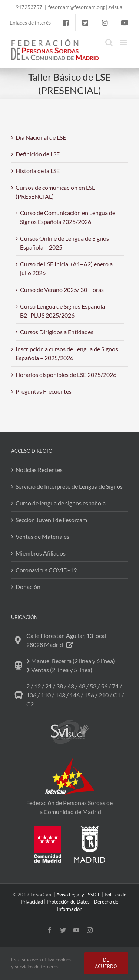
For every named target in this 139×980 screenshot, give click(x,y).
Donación (28, 587)
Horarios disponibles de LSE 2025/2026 (66, 375)
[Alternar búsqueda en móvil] (109, 43)
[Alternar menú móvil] (124, 43)
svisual (116, 7)
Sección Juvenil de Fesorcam (51, 520)
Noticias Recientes (39, 470)
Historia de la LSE (38, 171)
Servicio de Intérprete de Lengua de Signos (69, 486)
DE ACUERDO (106, 963)
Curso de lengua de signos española (61, 503)
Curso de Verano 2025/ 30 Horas (62, 289)
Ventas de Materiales (42, 536)
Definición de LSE (38, 154)
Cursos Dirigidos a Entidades (57, 332)
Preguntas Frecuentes (44, 391)
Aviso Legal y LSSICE (79, 895)
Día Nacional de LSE (41, 137)
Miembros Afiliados (41, 553)
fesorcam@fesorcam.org (76, 7)
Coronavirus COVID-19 (46, 570)
